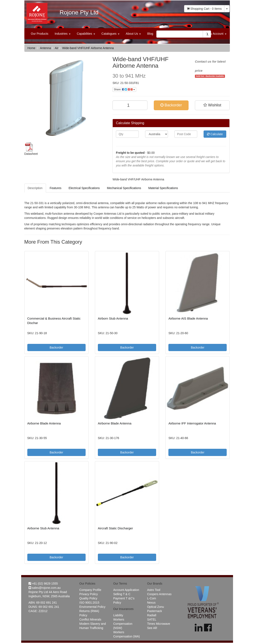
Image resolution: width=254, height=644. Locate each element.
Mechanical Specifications (124, 188)
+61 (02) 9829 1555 (43, 584)
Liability (118, 615)
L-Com (151, 598)
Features (56, 188)
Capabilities (86, 34)
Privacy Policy (89, 594)
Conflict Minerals (90, 619)
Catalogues (110, 34)
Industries (63, 34)
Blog (150, 34)
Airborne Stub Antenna (43, 528)
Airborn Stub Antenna (113, 318)
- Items (204, 9)
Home (31, 48)
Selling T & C (122, 594)
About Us (133, 34)
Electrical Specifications (84, 188)
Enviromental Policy (92, 607)
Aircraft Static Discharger (115, 528)
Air (56, 48)
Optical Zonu (155, 607)
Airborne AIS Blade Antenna (188, 318)
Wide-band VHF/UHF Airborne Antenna (88, 48)
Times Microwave (158, 624)
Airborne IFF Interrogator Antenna (192, 423)
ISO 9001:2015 (89, 603)
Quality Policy (88, 598)
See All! (152, 628)
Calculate (215, 134)
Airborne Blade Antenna (44, 423)
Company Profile (90, 590)
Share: (124, 89)
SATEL (152, 619)
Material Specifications (163, 188)
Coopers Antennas (159, 594)
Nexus (151, 603)
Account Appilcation (126, 590)
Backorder (171, 105)
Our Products (40, 34)
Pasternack (154, 611)
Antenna (46, 48)
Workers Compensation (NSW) (123, 624)
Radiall (152, 615)
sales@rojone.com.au (45, 588)
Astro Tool (154, 590)
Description (35, 188)
